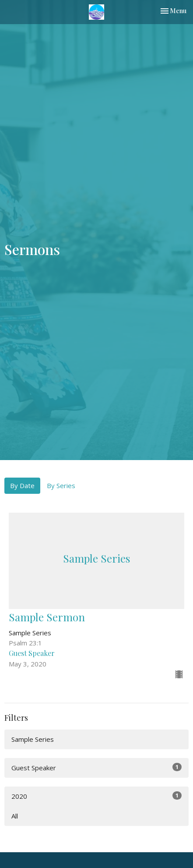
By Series (61, 485)
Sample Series (33, 739)
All (15, 816)
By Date (22, 485)
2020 (96, 796)
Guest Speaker (96, 767)
